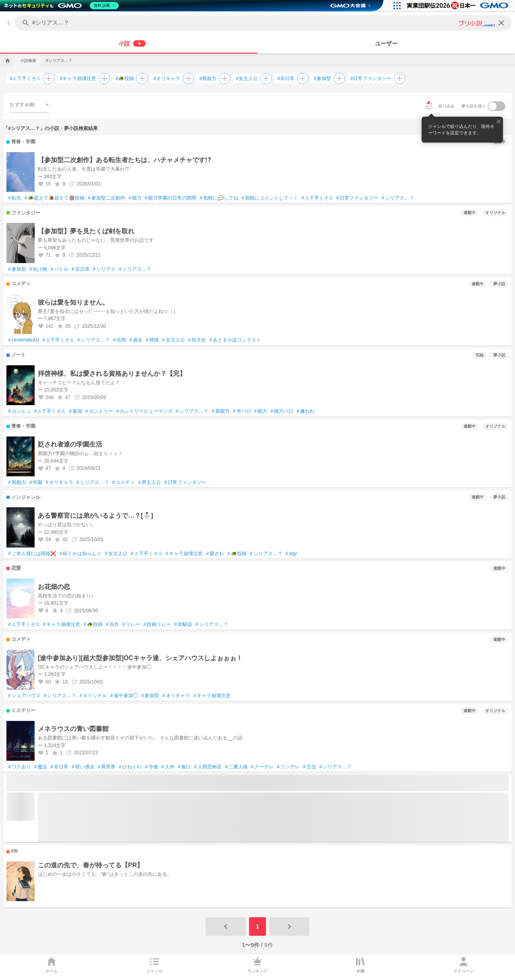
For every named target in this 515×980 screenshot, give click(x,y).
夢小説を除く (474, 106)
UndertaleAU (24, 340)
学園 (36, 483)
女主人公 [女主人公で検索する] (247, 79)
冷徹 (151, 767)
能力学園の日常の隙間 (171, 198)
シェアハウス (24, 696)
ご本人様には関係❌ (32, 554)
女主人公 (174, 340)
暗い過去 (83, 767)
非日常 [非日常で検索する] (286, 79)
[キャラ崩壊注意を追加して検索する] (103, 78)
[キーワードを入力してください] (264, 23)
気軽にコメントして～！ (270, 198)
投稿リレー (157, 625)
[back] (9, 23)
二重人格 (236, 767)
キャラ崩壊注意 (184, 554)
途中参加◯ (124, 696)
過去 (136, 340)
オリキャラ (59, 483)
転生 (15, 198)
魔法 (41, 767)
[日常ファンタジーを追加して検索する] (398, 78)
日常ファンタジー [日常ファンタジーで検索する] (371, 79)
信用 (120, 340)
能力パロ (282, 412)
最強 (75, 412)
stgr (291, 554)
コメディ (124, 483)
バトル (59, 270)
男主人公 (149, 483)
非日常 (81, 270)
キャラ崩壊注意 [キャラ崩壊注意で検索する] (78, 79)
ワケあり (20, 767)
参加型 (17, 270)
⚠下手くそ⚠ (317, 198)
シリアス (104, 270)
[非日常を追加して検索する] (301, 78)
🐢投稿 (237, 554)
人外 (168, 767)
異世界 (107, 767)
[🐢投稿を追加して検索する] (140, 78)
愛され (215, 554)
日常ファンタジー (357, 198)
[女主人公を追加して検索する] (264, 78)
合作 (112, 625)
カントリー (99, 412)
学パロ (242, 412)
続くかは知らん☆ (81, 554)
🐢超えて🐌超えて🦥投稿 (55, 198)
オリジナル (93, 696)
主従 (310, 767)
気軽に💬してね (219, 198)
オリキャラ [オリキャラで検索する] (167, 79)
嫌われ (306, 412)
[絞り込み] (429, 106)
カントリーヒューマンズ (145, 412)
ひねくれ (130, 767)
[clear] (501, 23)
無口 (184, 767)
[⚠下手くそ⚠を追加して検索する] (47, 78)
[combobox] (29, 104)
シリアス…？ (398, 198)
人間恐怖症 (208, 767)
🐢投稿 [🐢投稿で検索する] (125, 79)
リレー (131, 625)
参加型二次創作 (106, 198)
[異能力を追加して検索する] (223, 78)
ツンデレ (288, 767)
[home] (7, 61)
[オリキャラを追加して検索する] (187, 78)
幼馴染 (183, 625)
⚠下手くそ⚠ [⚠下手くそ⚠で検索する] (25, 79)
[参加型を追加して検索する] (338, 78)
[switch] (496, 106)
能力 (135, 198)
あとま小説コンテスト (235, 340)
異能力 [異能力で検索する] (208, 79)
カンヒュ (20, 412)
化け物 (38, 270)
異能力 (221, 412)
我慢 (152, 340)
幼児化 (197, 340)
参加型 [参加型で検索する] (322, 79)
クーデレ (263, 767)
